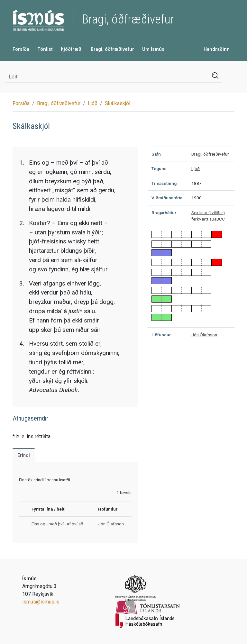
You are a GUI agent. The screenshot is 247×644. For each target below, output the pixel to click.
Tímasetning (164, 183)
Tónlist (45, 49)
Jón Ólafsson (111, 524)
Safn (156, 154)
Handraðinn (217, 49)
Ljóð (93, 103)
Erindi (24, 455)
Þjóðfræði (72, 49)
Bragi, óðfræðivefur (112, 49)
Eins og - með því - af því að (57, 524)
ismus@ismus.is (41, 602)
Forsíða (21, 49)
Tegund (159, 168)
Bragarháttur (164, 213)
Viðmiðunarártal (168, 198)
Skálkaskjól (118, 103)
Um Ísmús (153, 49)
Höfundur (161, 335)
